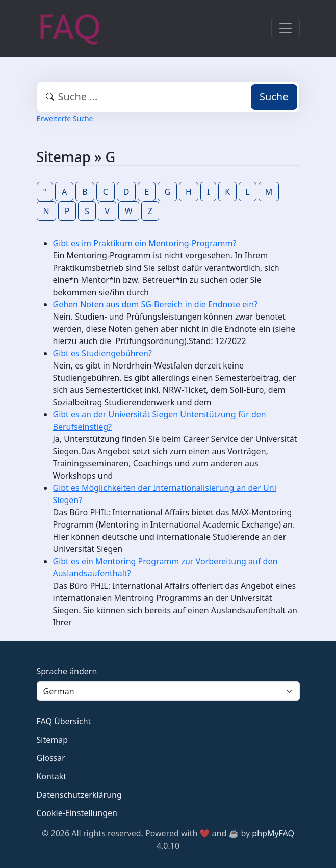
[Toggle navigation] (286, 28)
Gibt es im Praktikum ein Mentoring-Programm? (145, 243)
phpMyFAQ (273, 833)
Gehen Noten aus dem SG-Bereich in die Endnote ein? (156, 304)
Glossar (51, 758)
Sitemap (53, 740)
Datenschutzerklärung (79, 795)
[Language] (168, 691)
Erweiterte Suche (65, 119)
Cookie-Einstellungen (77, 813)
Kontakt (52, 776)
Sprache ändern (67, 671)
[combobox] (168, 97)
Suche (274, 97)
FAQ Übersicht (64, 721)
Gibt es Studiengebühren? (102, 353)
